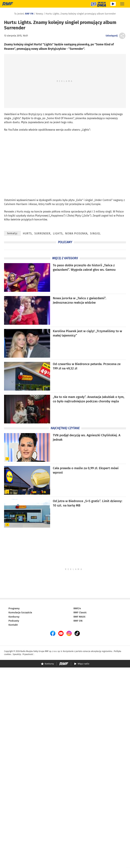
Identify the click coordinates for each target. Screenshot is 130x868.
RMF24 (77, 608)
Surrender (42, 233)
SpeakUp (17, 654)
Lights (58, 233)
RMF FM (29, 14)
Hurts (58, 114)
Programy (14, 608)
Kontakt (13, 625)
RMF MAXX (79, 617)
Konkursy (14, 617)
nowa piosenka (76, 233)
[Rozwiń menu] (122, 4)
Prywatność (28, 654)
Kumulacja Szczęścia (20, 612)
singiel (89, 200)
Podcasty (14, 621)
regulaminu (107, 651)
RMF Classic (80, 612)
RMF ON (78, 621)
